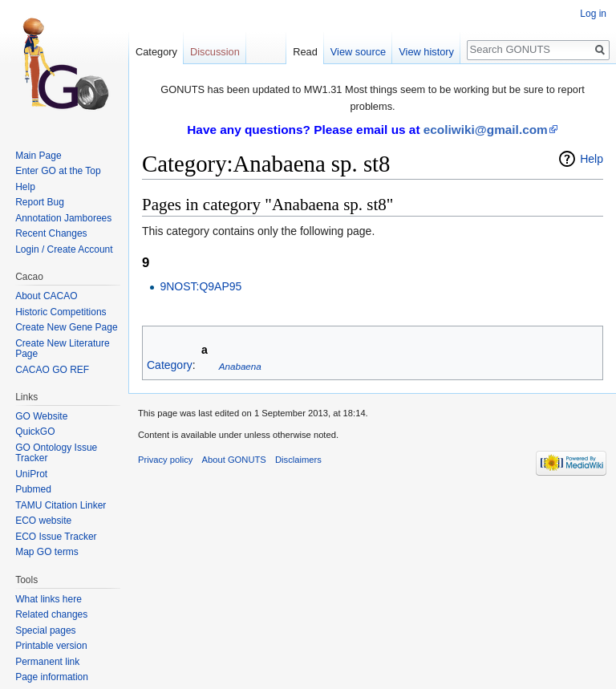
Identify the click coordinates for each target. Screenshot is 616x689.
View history (426, 52)
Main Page (38, 156)
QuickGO (35, 432)
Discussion (215, 52)
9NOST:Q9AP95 (201, 286)
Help (592, 159)
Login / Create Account (64, 249)
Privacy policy (165, 460)
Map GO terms (47, 552)
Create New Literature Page (62, 349)
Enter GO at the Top (58, 171)
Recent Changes (51, 233)
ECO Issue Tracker (56, 537)
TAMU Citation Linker (61, 505)
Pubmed (33, 489)
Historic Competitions (61, 312)
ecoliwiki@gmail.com (486, 130)
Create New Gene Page (66, 327)
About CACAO (46, 296)
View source (358, 52)
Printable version (51, 646)
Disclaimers (298, 460)
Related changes (51, 614)
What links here (49, 599)
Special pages (45, 630)
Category (170, 366)
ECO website (43, 521)
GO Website (41, 416)
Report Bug (40, 202)
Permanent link (47, 662)
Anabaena (240, 366)
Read (305, 52)
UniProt (31, 474)
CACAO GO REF (52, 370)
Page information (52, 677)
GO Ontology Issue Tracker (56, 453)
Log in (593, 14)
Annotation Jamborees (63, 218)
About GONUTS (234, 460)
